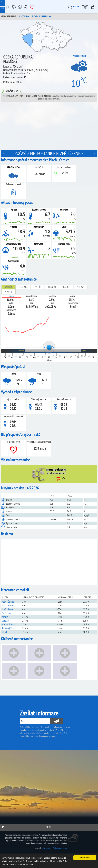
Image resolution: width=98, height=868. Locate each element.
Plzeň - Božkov (8, 605)
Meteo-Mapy (8, 7)
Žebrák (4, 632)
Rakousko (24, 16)
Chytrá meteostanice (20, 7)
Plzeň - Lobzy (7, 613)
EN (3, 8)
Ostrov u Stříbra (8, 624)
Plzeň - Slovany (8, 609)
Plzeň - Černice (8, 602)
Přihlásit (94, 7)
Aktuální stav (12, 91)
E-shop (31, 7)
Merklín (5, 617)
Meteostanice (14, 7)
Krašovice (5, 621)
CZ (2, 1)
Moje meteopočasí (86, 7)
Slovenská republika (42, 16)
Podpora (26, 7)
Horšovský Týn (8, 628)
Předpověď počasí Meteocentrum (55, 848)
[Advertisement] (49, 127)
